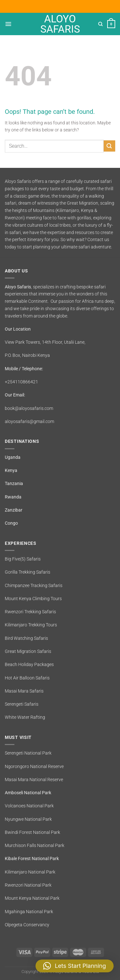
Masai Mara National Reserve (34, 780)
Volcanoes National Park (29, 806)
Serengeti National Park (28, 753)
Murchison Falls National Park (35, 845)
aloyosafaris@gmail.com (29, 421)
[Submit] (109, 146)
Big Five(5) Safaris (23, 559)
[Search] (100, 24)
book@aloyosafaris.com (29, 408)
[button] (75, 966)
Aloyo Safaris (60, 24)
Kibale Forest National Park (32, 858)
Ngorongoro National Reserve (34, 766)
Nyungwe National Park (28, 819)
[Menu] (8, 24)
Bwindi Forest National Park (32, 832)
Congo (11, 523)
